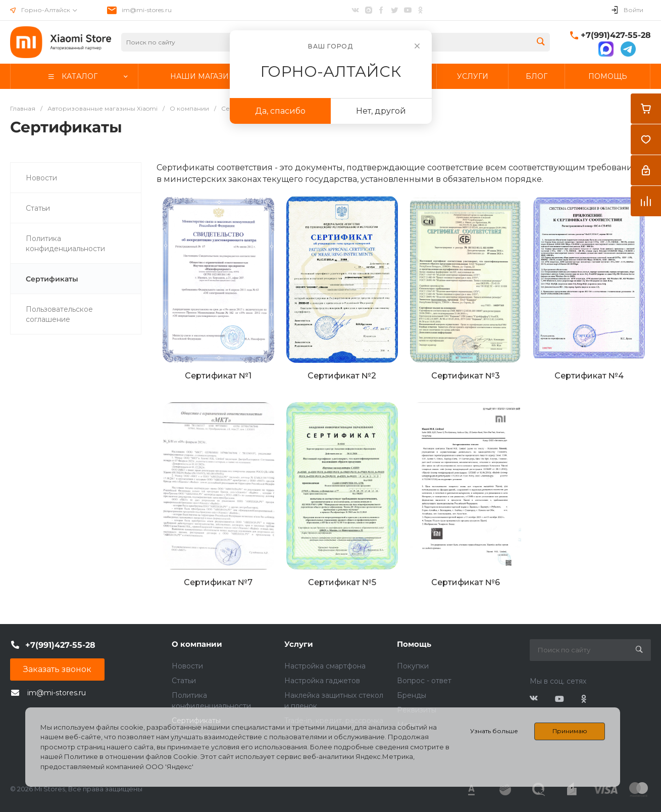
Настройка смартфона (325, 666)
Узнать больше (494, 731)
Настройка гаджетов (322, 681)
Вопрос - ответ (424, 681)
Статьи (184, 681)
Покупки (413, 666)
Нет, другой (381, 111)
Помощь (414, 644)
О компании (197, 644)
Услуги (299, 644)
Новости (187, 666)
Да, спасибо (280, 111)
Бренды (412, 695)
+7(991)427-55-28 (616, 35)
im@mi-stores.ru (147, 10)
